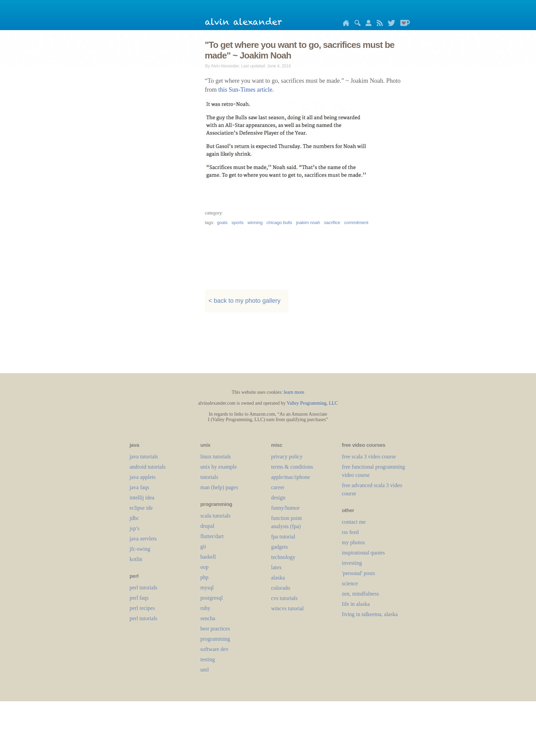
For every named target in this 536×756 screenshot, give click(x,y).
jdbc (134, 518)
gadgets (279, 547)
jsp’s (135, 528)
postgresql (212, 598)
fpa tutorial (283, 537)
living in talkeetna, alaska (370, 614)
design (278, 498)
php (204, 577)
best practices (215, 629)
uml (205, 670)
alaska (278, 578)
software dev (214, 649)
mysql (207, 588)
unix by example (219, 467)
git (203, 546)
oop (204, 567)
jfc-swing (140, 549)
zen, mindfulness (360, 594)
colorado (281, 588)
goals (222, 223)
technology (283, 557)
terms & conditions (292, 467)
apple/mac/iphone (291, 477)
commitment (356, 223)
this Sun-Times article (245, 90)
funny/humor (285, 508)
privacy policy (287, 457)
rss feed (350, 532)
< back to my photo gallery (245, 301)
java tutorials (144, 457)
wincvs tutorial (287, 608)
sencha (208, 618)
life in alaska (356, 604)
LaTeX (276, 567)
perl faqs (139, 598)
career (278, 487)
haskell (208, 557)
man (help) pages (219, 487)
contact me (354, 522)
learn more (294, 392)
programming (215, 639)
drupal (207, 526)
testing (208, 659)
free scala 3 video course (369, 457)
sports (237, 223)
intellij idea (142, 498)
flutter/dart (212, 536)
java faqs (139, 487)
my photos (353, 542)
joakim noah (308, 223)
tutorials (209, 477)
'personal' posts (358, 573)
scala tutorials (215, 516)
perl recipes (142, 608)
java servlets (143, 539)
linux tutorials (216, 457)
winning (255, 223)
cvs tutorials (284, 598)
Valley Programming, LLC (312, 403)
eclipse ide (141, 508)
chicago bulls (279, 223)
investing (352, 563)
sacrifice (332, 223)
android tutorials (148, 467)
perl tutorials (143, 588)
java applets (143, 477)
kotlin (136, 559)
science (350, 583)
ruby (205, 608)
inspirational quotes (363, 553)
